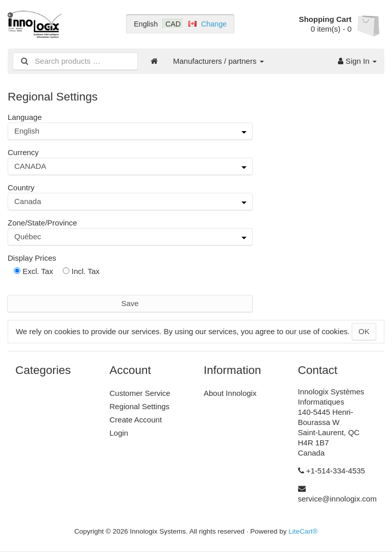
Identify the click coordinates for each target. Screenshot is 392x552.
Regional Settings (140, 406)
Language (25, 117)
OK (364, 331)
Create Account (136, 420)
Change (214, 24)
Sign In (357, 61)
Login (119, 433)
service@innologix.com (337, 499)
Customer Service (140, 393)
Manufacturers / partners (218, 61)
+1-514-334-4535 (336, 471)
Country (21, 187)
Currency (23, 152)
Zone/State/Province (42, 223)
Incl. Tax (81, 271)
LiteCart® (303, 531)
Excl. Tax (33, 271)
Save (130, 303)
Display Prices (32, 258)
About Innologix (230, 393)
